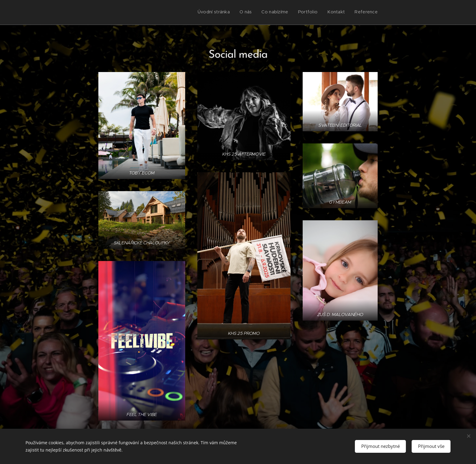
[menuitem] (331, 12)
